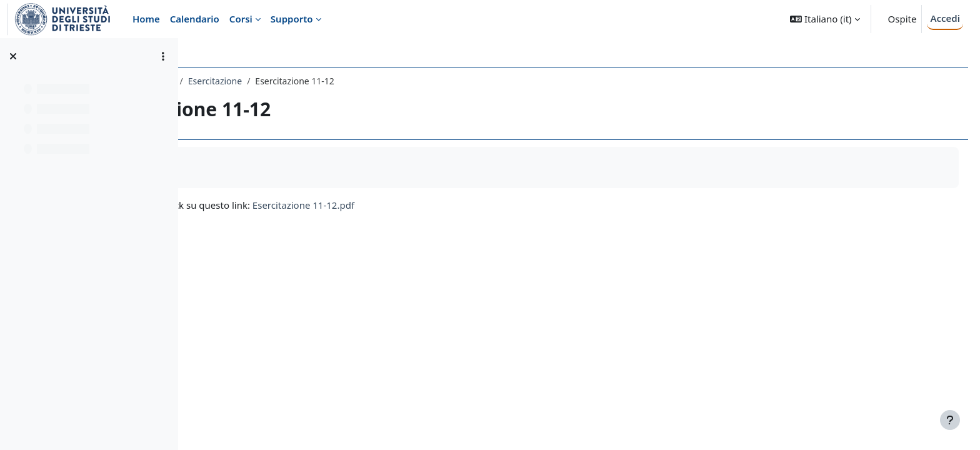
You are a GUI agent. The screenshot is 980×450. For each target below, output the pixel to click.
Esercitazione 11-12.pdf (450, 205)
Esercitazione (362, 81)
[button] (825, 19)
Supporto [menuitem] (292, 19)
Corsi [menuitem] (241, 19)
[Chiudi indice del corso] (13, 56)
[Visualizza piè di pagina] (950, 420)
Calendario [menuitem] (195, 19)
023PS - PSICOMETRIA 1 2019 (262, 81)
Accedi (945, 18)
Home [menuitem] (146, 19)
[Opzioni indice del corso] (163, 56)
